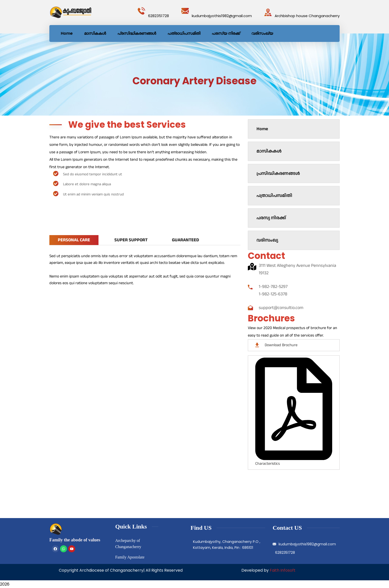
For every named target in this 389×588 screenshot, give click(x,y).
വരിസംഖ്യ (267, 240)
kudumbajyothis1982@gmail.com (222, 16)
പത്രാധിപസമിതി (274, 196)
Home (262, 129)
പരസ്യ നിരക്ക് (271, 218)
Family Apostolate (130, 557)
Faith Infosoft (283, 570)
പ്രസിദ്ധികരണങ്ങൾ (278, 173)
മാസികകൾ (269, 151)
